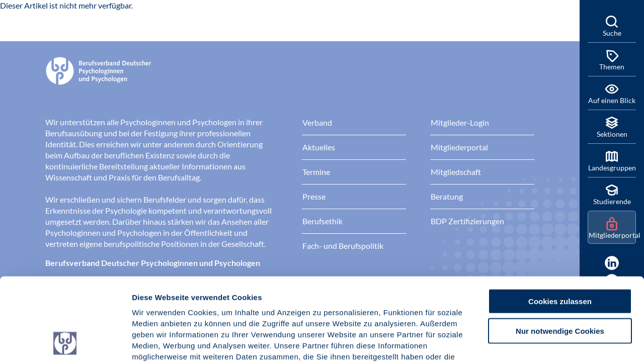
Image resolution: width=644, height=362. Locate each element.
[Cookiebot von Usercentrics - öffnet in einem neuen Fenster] (65, 342)
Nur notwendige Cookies (560, 253)
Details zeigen (536, 342)
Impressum (154, 301)
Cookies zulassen (560, 223)
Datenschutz (207, 301)
